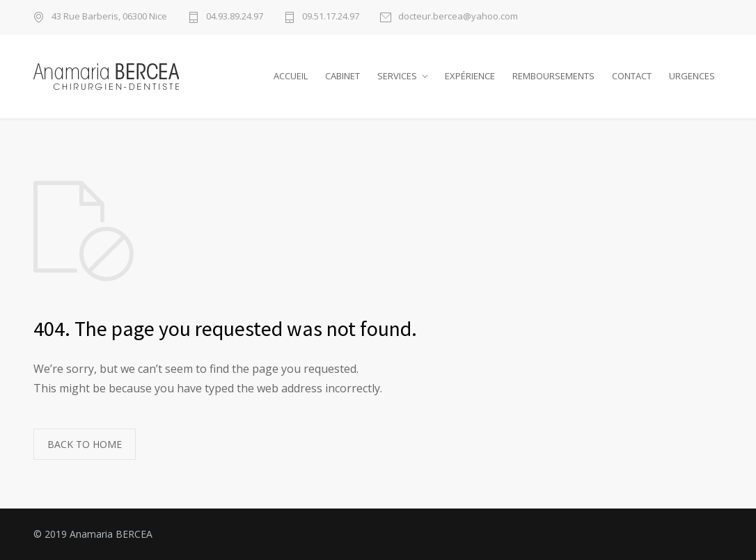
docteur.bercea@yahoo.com (458, 17)
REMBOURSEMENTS (553, 76)
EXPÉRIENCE (470, 76)
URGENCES (692, 76)
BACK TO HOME (85, 444)
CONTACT (632, 76)
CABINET (342, 76)
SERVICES (397, 76)
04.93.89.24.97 (235, 17)
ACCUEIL (291, 76)
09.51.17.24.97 (331, 17)
